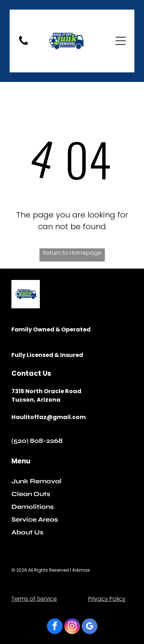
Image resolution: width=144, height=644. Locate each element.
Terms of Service (34, 599)
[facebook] (55, 627)
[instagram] (72, 627)
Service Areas (35, 519)
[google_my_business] (90, 627)
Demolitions (33, 507)
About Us (27, 532)
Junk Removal (36, 481)
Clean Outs (31, 494)
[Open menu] (121, 41)
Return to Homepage (72, 253)
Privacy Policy (107, 599)
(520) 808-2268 (37, 441)
